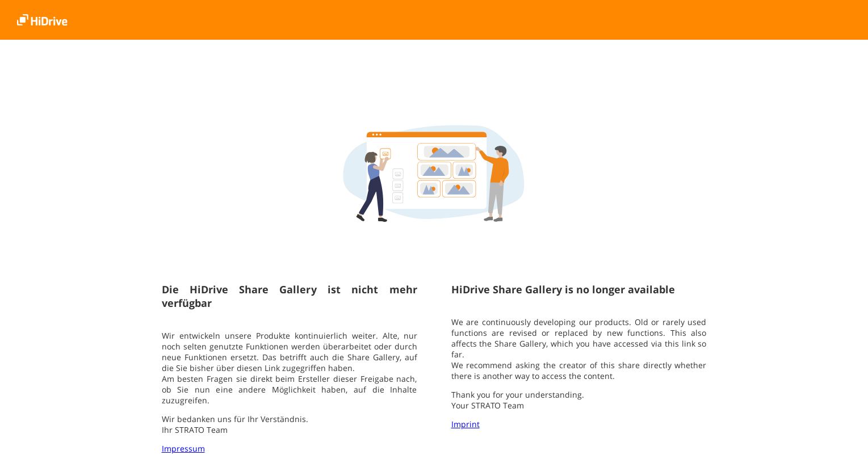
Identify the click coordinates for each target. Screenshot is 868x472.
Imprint (466, 424)
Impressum (183, 448)
